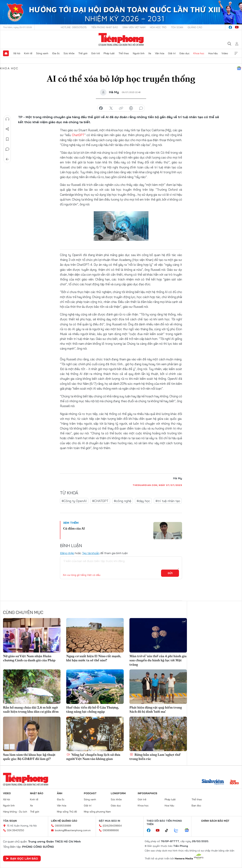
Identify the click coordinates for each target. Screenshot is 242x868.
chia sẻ (101, 108)
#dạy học (143, 501)
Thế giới (83, 53)
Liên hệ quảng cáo (64, 821)
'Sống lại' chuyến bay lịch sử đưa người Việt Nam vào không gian (93, 757)
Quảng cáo (195, 27)
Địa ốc (56, 53)
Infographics (147, 793)
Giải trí (172, 53)
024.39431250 (16, 830)
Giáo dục (184, 53)
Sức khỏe (69, 53)
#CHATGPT (100, 501)
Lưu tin (7, 139)
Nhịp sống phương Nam (97, 812)
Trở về (7, 159)
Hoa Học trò (158, 27)
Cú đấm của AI (74, 528)
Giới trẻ (96, 53)
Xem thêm (236, 53)
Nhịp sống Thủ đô (67, 812)
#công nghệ (123, 501)
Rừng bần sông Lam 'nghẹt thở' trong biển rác (155, 757)
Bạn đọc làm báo (22, 858)
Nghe (7, 119)
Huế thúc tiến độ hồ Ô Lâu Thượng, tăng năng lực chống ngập (93, 709)
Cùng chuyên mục (23, 612)
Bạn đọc (196, 806)
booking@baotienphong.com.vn (73, 830)
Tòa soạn (177, 27)
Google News (239, 68)
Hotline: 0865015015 (74, 27)
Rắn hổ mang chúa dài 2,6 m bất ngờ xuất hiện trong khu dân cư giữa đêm (31, 709)
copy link (121, 108)
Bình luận (7, 149)
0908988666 (111, 830)
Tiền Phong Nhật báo (105, 27)
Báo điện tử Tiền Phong (121, 40)
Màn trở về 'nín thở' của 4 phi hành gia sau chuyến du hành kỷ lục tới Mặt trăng (158, 660)
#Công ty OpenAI (74, 501)
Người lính (139, 53)
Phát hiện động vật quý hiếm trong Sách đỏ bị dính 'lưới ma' (156, 709)
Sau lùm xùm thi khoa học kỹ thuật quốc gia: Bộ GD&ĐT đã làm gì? (29, 757)
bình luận (141, 108)
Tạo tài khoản (91, 553)
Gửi (170, 573)
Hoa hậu (213, 53)
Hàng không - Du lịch (15, 812)
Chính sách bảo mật (215, 821)
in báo (131, 108)
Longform (118, 793)
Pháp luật (109, 53)
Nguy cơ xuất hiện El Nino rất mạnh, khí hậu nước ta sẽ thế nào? (94, 658)
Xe (150, 53)
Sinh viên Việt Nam (134, 27)
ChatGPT (78, 135)
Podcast (90, 793)
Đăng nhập (67, 553)
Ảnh (60, 793)
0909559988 (63, 825)
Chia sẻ (7, 129)
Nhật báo (37, 793)
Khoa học (199, 53)
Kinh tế (28, 53)
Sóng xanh (42, 53)
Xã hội (17, 53)
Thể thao (124, 53)
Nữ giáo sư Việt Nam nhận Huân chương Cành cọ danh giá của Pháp (29, 658)
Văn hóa (160, 53)
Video (225, 53)
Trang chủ (6, 53)
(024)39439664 (112, 825)
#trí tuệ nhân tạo (168, 501)
